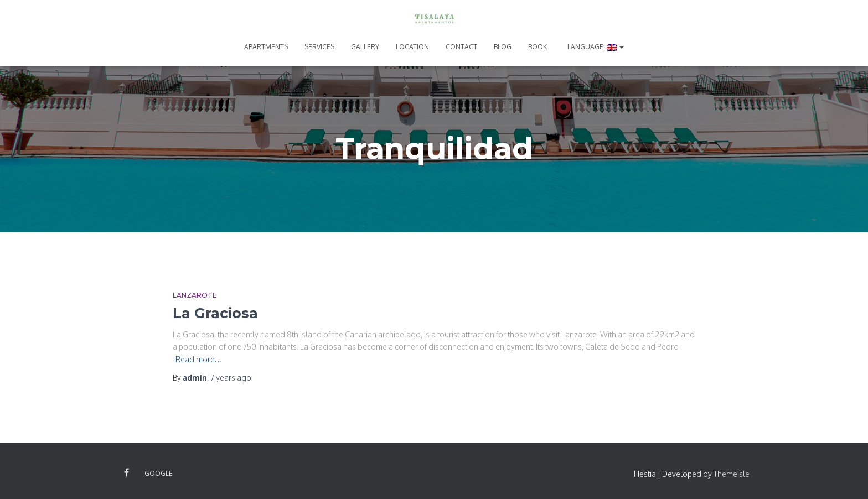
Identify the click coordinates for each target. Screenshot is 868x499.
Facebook (126, 473)
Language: (595, 47)
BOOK (538, 47)
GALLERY (365, 47)
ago (231, 378)
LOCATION (412, 47)
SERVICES (319, 47)
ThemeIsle (732, 474)
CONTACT (461, 47)
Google (159, 473)
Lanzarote (195, 295)
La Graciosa (215, 313)
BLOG (503, 47)
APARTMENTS (266, 47)
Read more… (199, 359)
